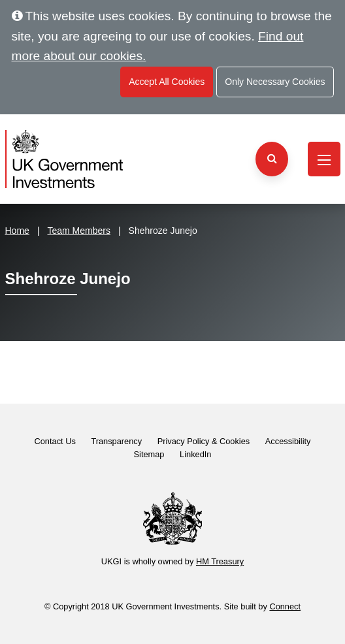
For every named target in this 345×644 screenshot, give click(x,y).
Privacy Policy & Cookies (204, 441)
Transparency (116, 441)
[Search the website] (272, 159)
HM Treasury (220, 561)
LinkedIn (195, 454)
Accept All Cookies (167, 82)
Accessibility (288, 441)
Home (17, 231)
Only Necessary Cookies (275, 82)
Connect (285, 606)
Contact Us (55, 441)
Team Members (79, 231)
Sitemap (149, 454)
